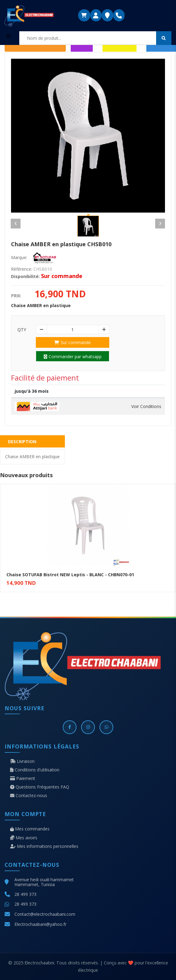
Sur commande (73, 342)
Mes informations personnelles (44, 846)
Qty (22, 330)
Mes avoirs (24, 838)
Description (22, 442)
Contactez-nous (29, 796)
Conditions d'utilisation (35, 770)
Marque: (19, 258)
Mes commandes (30, 829)
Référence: (22, 269)
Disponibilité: (25, 277)
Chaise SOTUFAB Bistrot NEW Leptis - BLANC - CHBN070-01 (70, 575)
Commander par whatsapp (73, 356)
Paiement (23, 778)
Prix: (16, 296)
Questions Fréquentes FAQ (40, 787)
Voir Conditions (146, 406)
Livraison (22, 761)
